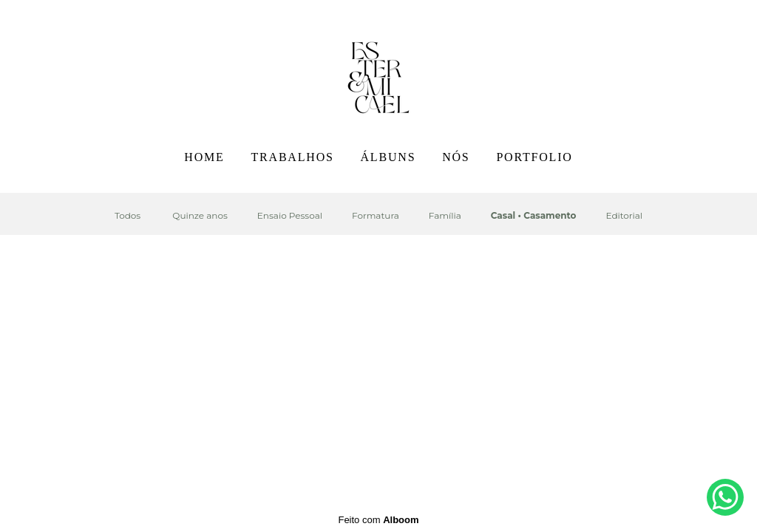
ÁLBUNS (388, 157)
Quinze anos (200, 216)
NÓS (456, 157)
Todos (128, 216)
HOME (204, 157)
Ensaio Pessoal (290, 216)
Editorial (624, 216)
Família (445, 216)
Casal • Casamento (534, 216)
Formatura (376, 216)
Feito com (378, 520)
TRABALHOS (292, 157)
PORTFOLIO (534, 157)
